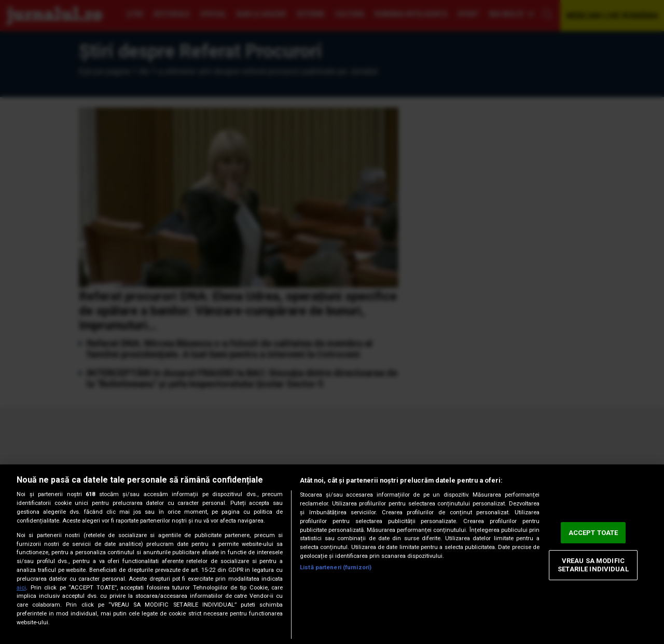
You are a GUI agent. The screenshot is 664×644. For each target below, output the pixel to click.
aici (21, 588)
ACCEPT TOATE (593, 533)
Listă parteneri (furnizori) (336, 567)
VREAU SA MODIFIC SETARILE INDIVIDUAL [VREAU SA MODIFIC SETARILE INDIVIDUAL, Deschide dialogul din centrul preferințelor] (593, 565)
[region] (332, 554)
